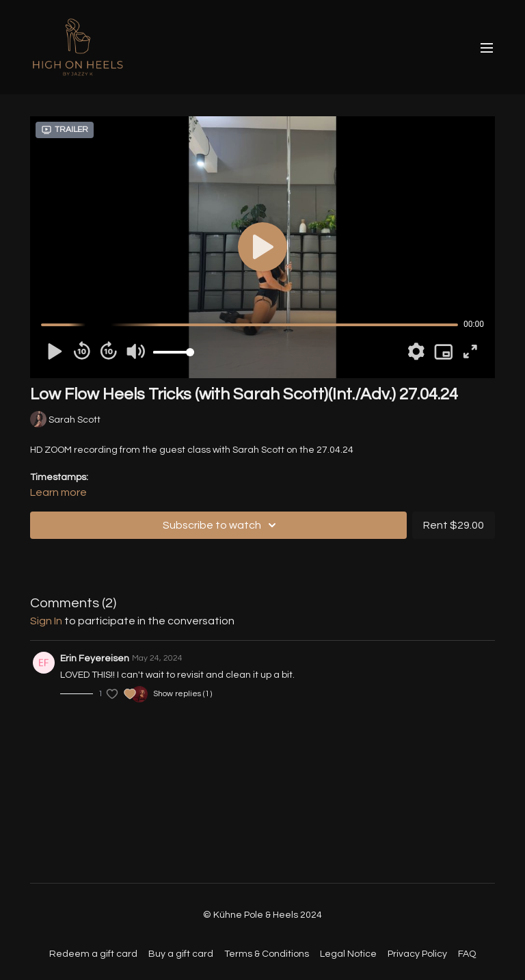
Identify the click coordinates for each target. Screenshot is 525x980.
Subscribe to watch (221, 525)
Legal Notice (348, 954)
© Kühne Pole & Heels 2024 (262, 915)
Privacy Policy (417, 954)
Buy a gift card (181, 954)
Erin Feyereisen (95, 659)
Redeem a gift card (93, 954)
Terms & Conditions (267, 954)
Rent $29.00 (454, 525)
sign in (46, 621)
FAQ (467, 954)
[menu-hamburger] (487, 48)
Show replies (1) (183, 694)
